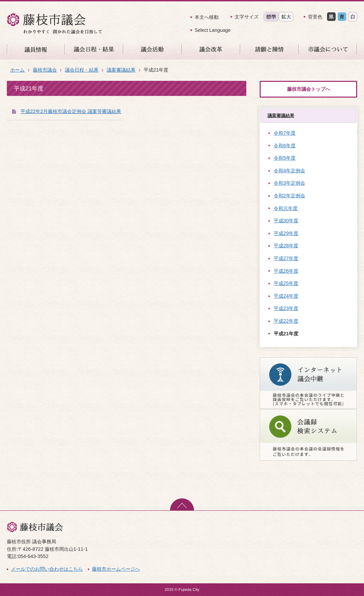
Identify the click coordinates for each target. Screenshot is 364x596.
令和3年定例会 (289, 183)
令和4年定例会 (289, 171)
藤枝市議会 (45, 70)
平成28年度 (286, 246)
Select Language (213, 30)
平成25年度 (286, 283)
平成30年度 (286, 221)
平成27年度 (286, 258)
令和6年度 (285, 146)
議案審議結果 (121, 70)
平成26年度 (286, 271)
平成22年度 (286, 321)
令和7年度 (285, 133)
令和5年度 (285, 158)
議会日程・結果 (82, 70)
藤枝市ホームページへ (116, 569)
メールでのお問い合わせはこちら (47, 569)
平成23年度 (286, 308)
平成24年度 (286, 296)
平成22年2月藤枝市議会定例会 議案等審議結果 (71, 111)
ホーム (17, 70)
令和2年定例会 (289, 196)
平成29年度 (286, 233)
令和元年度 (286, 208)
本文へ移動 (207, 17)
